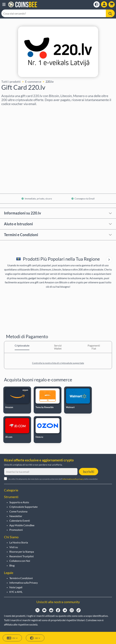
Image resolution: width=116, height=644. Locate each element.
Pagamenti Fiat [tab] (94, 347)
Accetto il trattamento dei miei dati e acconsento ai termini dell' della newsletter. (53, 479)
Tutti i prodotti (11, 82)
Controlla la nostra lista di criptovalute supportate (58, 363)
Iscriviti (89, 471)
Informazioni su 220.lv (23, 213)
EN (12, 638)
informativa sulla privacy (73, 479)
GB (35, 638)
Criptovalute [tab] (22, 345)
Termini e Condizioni (21, 235)
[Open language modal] (97, 4)
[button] (4, 5)
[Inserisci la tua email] (41, 472)
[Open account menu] (104, 4)
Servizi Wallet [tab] (58, 347)
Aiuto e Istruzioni (18, 224)
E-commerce (33, 82)
